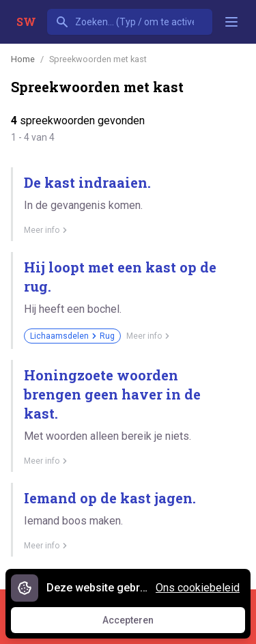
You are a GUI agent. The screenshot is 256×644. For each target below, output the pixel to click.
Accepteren (141, 624)
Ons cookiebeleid (198, 588)
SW (26, 22)
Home (23, 59)
